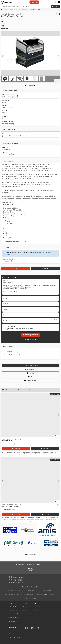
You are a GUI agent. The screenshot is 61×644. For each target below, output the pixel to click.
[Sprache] (57, 2)
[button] (59, 2)
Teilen (31, 377)
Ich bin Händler (10, 326)
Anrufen (45, 268)
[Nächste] (58, 56)
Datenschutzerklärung (31, 339)
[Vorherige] (3, 56)
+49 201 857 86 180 (18, 577)
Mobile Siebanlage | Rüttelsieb (12, 97)
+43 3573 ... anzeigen (12, 352)
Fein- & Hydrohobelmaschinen (16, 590)
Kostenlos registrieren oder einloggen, (24, 252)
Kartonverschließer (31, 598)
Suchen (55, 6)
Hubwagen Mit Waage (48, 590)
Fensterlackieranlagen (33, 590)
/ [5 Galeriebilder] (57, 501)
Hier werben (31, 555)
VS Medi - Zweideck (8, 108)
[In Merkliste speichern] (57, 14)
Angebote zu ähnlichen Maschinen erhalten (19, 329)
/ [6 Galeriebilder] (57, 80)
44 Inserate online (8, 261)
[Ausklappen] (31, 456)
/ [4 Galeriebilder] (57, 436)
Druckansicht (31, 369)
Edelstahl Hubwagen (29, 594)
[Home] (12, 10)
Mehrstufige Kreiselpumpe (13, 594)
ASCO (4, 102)
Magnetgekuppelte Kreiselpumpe (46, 594)
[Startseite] (2, 10)
